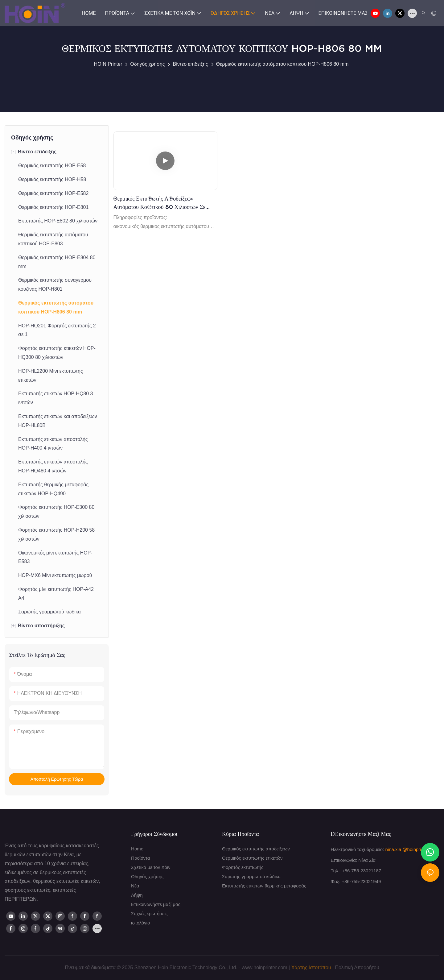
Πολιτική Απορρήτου (357, 968)
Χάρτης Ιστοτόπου (311, 968)
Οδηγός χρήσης (147, 64)
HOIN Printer (108, 64)
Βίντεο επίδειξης (190, 64)
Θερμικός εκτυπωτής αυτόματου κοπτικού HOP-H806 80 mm (282, 64)
